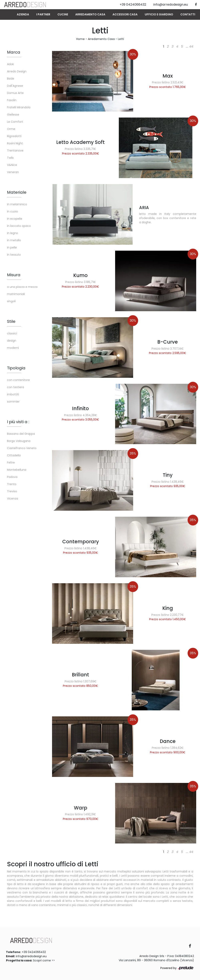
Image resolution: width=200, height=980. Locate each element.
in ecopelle (15, 219)
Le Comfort (15, 122)
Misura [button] (14, 275)
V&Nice (12, 165)
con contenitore (18, 380)
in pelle (12, 247)
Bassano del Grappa (21, 434)
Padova (12, 477)
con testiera (16, 387)
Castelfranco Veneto (22, 448)
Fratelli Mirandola (19, 107)
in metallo (14, 240)
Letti (121, 39)
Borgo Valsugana (19, 441)
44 (191, 46)
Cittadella (14, 455)
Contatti (188, 14)
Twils (10, 158)
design (12, 341)
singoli (11, 301)
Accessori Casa (125, 14)
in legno (13, 233)
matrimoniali (16, 294)
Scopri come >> (44, 960)
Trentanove (15, 151)
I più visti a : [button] (18, 422)
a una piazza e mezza (22, 287)
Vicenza (13, 498)
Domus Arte (15, 93)
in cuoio (13, 211)
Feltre (11, 463)
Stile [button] (11, 321)
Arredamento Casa (90, 14)
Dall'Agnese (15, 86)
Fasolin (12, 100)
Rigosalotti (14, 136)
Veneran (13, 172)
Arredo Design (17, 71)
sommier (13, 402)
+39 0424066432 (34, 952)
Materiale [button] (17, 192)
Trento (12, 484)
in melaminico (17, 204)
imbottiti (13, 394)
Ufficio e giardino (159, 14)
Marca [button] (14, 52)
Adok (10, 64)
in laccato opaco (19, 226)
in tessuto (14, 255)
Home (80, 39)
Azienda (23, 14)
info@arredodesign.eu (31, 956)
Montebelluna (17, 470)
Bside (11, 79)
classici (12, 333)
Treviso (12, 491)
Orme (11, 129)
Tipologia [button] (16, 368)
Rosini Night (15, 143)
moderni (13, 348)
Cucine (63, 14)
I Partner (43, 14)
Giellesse (13, 115)
